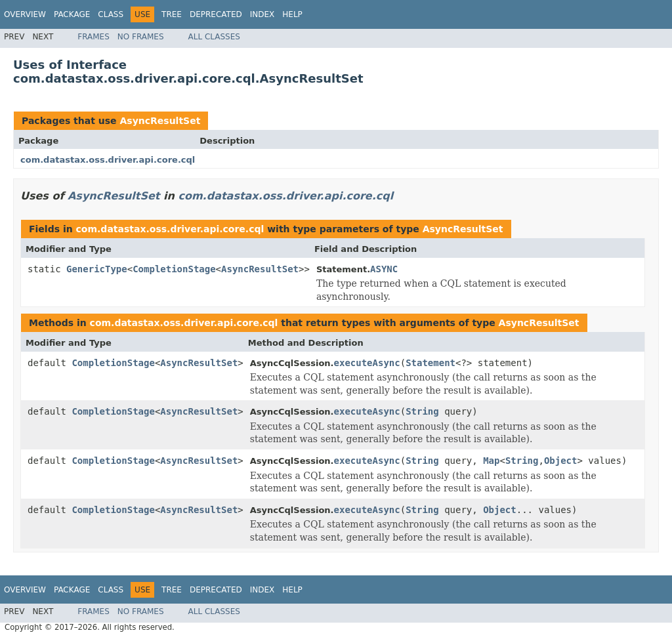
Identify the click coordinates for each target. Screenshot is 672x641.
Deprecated (216, 14)
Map (491, 461)
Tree (172, 14)
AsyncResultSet (160, 121)
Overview (25, 14)
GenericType (97, 269)
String (422, 411)
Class (111, 14)
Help (292, 14)
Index (262, 14)
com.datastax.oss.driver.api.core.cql (108, 160)
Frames (94, 37)
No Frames (141, 37)
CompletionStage (174, 269)
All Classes (214, 37)
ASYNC (384, 269)
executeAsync (367, 363)
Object (561, 461)
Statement (430, 363)
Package (72, 14)
